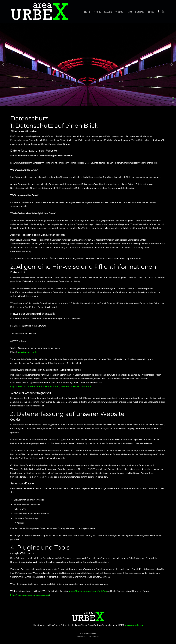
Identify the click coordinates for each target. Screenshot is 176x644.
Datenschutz (94, 637)
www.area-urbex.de (134, 625)
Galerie (108, 12)
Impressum (81, 637)
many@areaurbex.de (27, 352)
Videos (119, 12)
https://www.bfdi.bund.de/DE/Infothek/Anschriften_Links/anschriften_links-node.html (51, 386)
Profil (97, 12)
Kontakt (140, 12)
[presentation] (3, 65)
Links (151, 12)
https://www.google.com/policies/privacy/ (30, 595)
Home (87, 12)
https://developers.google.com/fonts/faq (88, 591)
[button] (173, 97)
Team (129, 12)
